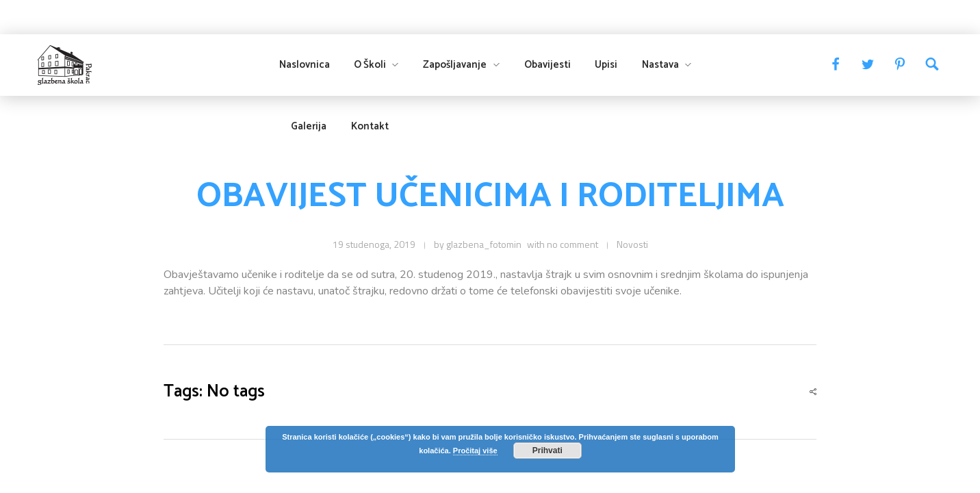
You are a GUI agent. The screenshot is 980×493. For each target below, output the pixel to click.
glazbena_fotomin (484, 244)
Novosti (632, 244)
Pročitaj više (475, 451)
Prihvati (547, 451)
